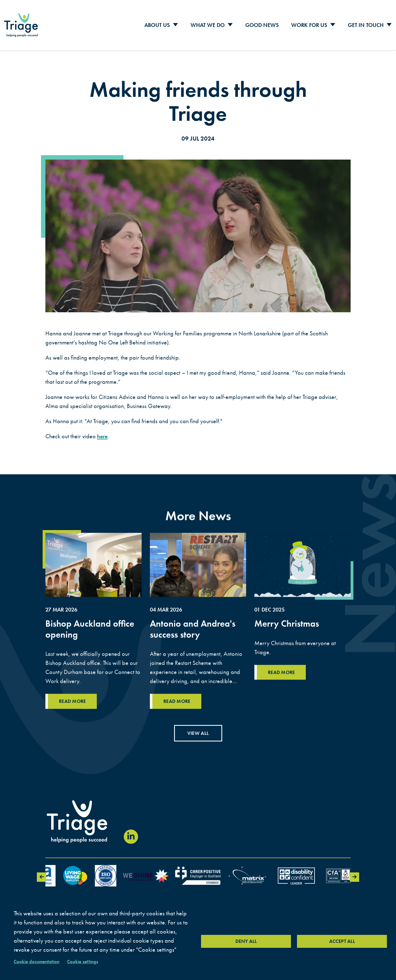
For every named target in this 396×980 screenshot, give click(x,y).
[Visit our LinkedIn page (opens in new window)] (131, 834)
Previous (41, 874)
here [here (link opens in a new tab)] (103, 433)
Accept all (342, 941)
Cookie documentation (39, 961)
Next (355, 874)
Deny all (246, 941)
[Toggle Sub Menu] (175, 24)
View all (198, 730)
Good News (262, 23)
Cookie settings (89, 961)
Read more (283, 696)
